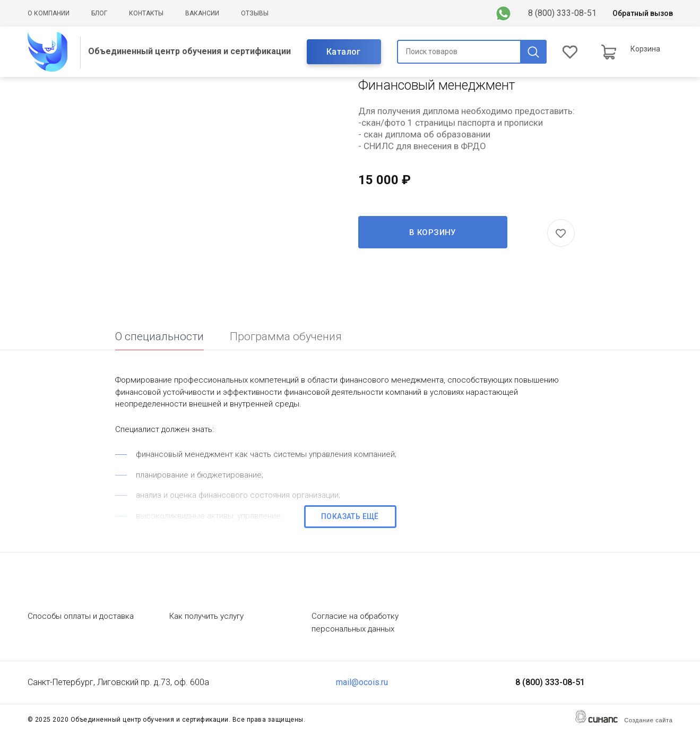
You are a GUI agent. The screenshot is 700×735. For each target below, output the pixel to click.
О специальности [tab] (159, 336)
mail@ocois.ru (362, 682)
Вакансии (202, 13)
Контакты (146, 13)
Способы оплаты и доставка (81, 616)
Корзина (645, 49)
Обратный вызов (643, 13)
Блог (99, 13)
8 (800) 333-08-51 (562, 13)
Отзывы (255, 13)
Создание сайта (648, 720)
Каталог (344, 52)
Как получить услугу (206, 616)
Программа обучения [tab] (286, 336)
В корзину (433, 232)
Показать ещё (350, 516)
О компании (49, 13)
